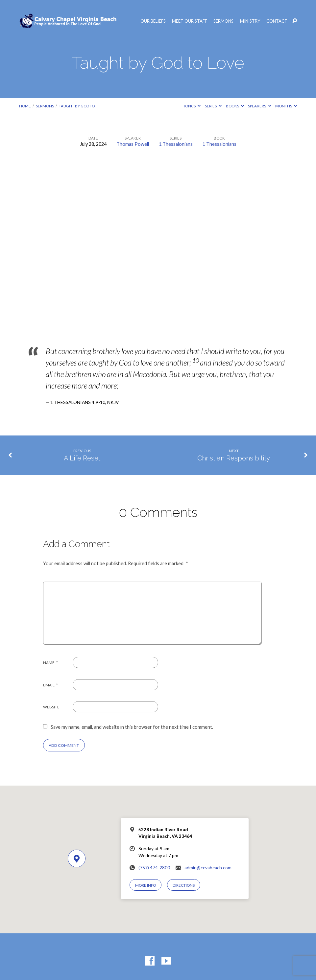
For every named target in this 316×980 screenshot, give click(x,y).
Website (51, 707)
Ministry (250, 21)
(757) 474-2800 (154, 868)
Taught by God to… (78, 106)
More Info (146, 885)
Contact (277, 21)
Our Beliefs (153, 21)
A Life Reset (82, 458)
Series (213, 106)
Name (51, 663)
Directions (184, 885)
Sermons (223, 21)
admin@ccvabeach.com (208, 868)
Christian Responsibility (234, 458)
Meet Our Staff (190, 21)
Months (286, 106)
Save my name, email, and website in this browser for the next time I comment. (132, 727)
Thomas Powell (133, 144)
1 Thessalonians (176, 144)
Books (235, 106)
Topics (192, 106)
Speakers (259, 106)
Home (25, 106)
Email (51, 685)
